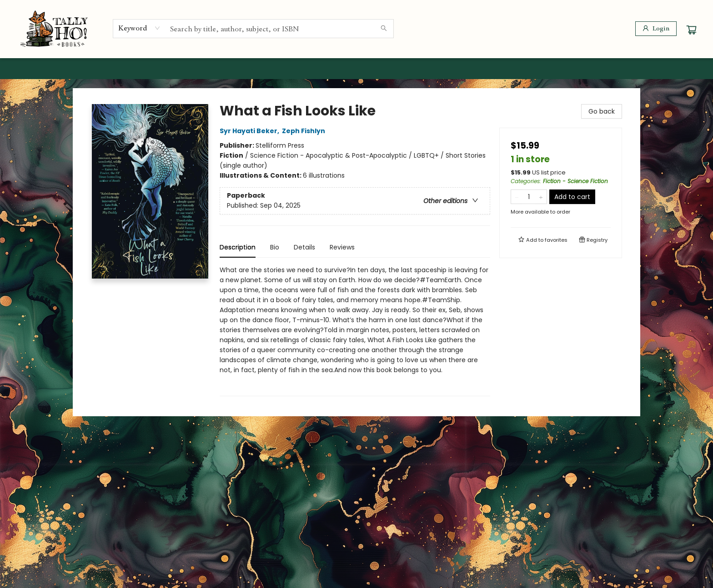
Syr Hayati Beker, (251, 131)
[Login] (656, 29)
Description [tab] (238, 247)
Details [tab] (304, 247)
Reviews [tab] (342, 247)
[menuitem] (97, 69)
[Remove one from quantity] (517, 197)
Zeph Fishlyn (305, 131)
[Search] (384, 29)
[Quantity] (529, 197)
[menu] (356, 69)
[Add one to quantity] (541, 197)
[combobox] (139, 28)
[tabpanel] (355, 331)
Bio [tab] (275, 247)
